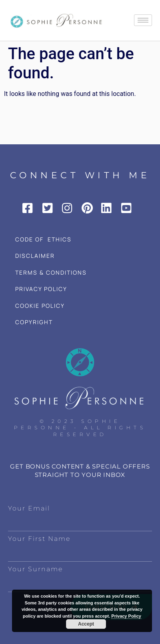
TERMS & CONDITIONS (51, 272)
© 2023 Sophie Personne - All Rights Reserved (80, 428)
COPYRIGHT (34, 322)
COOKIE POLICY (40, 306)
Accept (86, 624)
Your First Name (39, 539)
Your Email (29, 508)
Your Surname (35, 569)
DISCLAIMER (35, 256)
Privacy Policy (126, 616)
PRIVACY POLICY (41, 289)
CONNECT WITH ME (80, 175)
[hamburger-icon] (143, 20)
